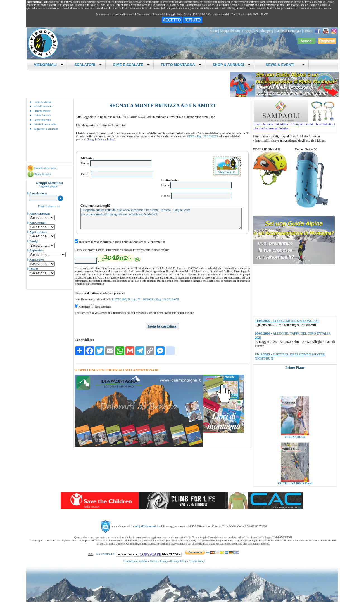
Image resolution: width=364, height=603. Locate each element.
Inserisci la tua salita (45, 124)
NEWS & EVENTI (283, 65)
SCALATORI (88, 65)
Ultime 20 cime (42, 115)
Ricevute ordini (43, 174)
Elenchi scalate (42, 111)
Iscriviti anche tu (43, 106)
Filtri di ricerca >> (49, 206)
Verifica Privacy (159, 561)
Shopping (267, 31)
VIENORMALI (49, 65)
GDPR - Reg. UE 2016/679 (203, 136)
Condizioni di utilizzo (135, 561)
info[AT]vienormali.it (147, 526)
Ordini (308, 31)
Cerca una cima (42, 120)
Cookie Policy (197, 561)
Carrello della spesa (45, 168)
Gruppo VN (250, 31)
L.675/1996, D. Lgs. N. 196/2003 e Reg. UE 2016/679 (145, 299)
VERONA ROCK (295, 445)
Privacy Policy (178, 561)
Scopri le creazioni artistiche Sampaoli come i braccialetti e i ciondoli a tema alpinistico (296, 125)
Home (213, 31)
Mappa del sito (230, 31)
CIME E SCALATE (131, 65)
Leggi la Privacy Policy (101, 139)
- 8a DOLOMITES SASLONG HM (287, 321)
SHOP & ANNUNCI (232, 65)
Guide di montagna (288, 31)
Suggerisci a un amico (46, 129)
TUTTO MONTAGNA (181, 65)
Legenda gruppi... (49, 186)
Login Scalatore (42, 102)
